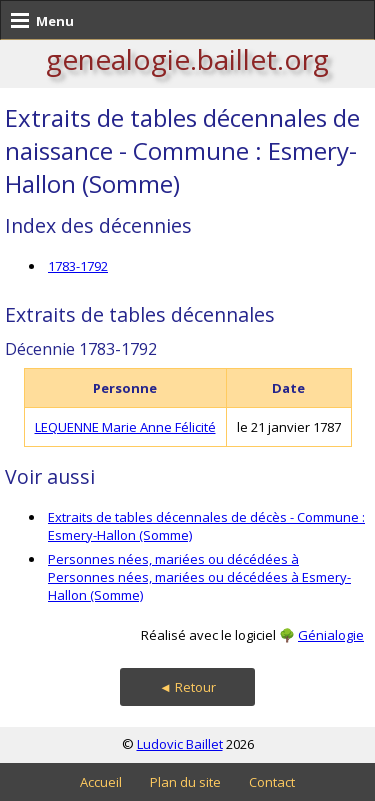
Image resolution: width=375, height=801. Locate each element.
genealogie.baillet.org (187, 59)
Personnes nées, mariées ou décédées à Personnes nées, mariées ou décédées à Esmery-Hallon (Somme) (199, 577)
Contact (272, 782)
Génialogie (331, 635)
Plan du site (185, 782)
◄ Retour (187, 687)
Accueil (101, 782)
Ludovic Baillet (180, 744)
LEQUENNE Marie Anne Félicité (125, 427)
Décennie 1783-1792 (81, 349)
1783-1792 (78, 266)
